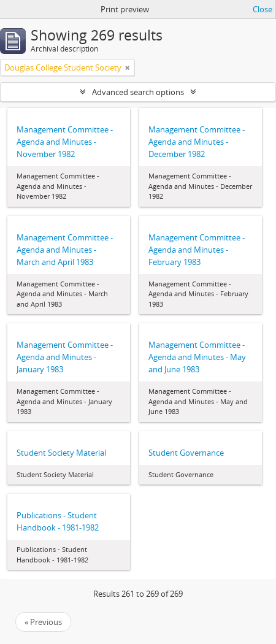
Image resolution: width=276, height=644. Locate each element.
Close (263, 9)
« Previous (43, 622)
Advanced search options (138, 92)
